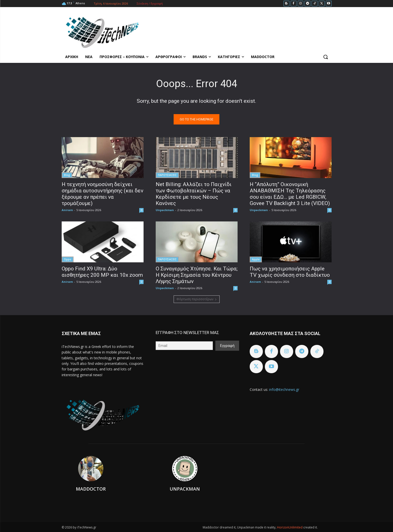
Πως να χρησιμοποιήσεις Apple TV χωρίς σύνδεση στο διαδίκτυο (290, 272)
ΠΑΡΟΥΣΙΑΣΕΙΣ (167, 175)
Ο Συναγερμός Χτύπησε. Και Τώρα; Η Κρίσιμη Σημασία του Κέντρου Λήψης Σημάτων (197, 275)
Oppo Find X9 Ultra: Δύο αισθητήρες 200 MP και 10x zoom (102, 272)
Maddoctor (91, 489)
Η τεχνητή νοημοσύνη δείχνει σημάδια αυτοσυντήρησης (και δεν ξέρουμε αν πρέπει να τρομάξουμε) (102, 194)
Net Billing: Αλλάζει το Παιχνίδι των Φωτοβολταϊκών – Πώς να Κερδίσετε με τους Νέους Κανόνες (194, 194)
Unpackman (165, 210)
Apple (256, 259)
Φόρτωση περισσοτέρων (197, 299)
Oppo (68, 259)
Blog (67, 175)
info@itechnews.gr (284, 389)
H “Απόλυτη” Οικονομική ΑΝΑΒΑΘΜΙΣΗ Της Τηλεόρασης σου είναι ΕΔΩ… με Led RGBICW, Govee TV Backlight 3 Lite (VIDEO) (290, 194)
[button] (326, 57)
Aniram (67, 210)
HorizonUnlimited (290, 527)
